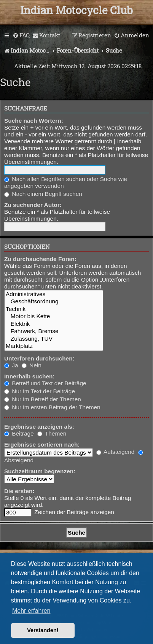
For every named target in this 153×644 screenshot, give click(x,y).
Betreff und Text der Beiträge (45, 383)
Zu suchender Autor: (33, 205)
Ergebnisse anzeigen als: (39, 427)
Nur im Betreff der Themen (43, 399)
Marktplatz (54, 346)
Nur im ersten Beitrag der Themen (52, 407)
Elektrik (54, 324)
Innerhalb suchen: (29, 376)
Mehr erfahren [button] (31, 611)
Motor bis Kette (54, 316)
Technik (54, 309)
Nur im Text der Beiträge (40, 391)
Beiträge (19, 433)
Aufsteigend (116, 452)
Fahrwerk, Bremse (54, 331)
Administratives (54, 294)
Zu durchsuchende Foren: (40, 259)
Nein (32, 365)
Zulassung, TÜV (54, 339)
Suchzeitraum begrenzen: (40, 471)
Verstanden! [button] (43, 630)
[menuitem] (21, 35)
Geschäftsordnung (54, 302)
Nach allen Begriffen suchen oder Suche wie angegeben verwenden (66, 182)
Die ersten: (19, 491)
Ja (11, 365)
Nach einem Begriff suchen (43, 194)
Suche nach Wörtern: (34, 121)
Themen (52, 433)
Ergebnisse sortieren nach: (42, 445)
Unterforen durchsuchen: (39, 358)
